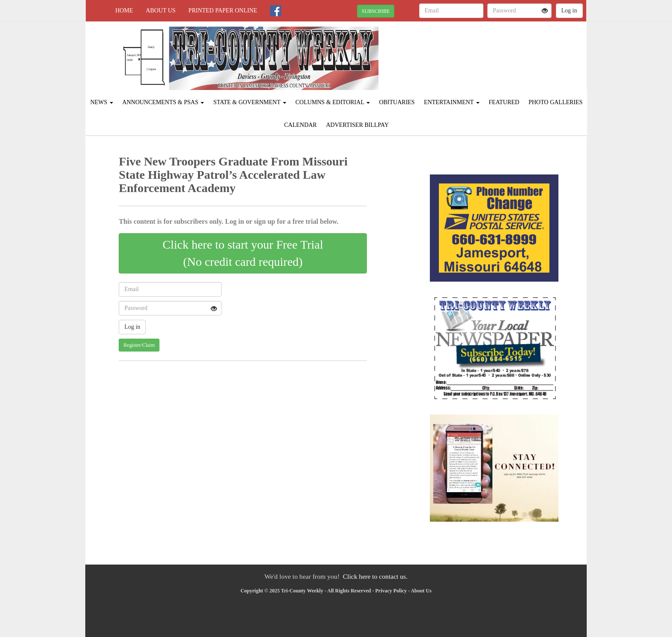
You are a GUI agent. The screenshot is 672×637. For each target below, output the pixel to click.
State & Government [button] (250, 102)
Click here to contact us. (375, 576)
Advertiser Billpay (357, 125)
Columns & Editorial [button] (333, 102)
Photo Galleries (555, 102)
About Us (160, 11)
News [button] (102, 102)
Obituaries (397, 102)
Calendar (300, 125)
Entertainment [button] (452, 102)
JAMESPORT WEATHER (508, 51)
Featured (504, 102)
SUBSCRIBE (376, 11)
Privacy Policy (391, 591)
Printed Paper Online (223, 11)
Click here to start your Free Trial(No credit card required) (243, 253)
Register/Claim (139, 345)
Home (124, 11)
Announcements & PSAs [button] (163, 102)
